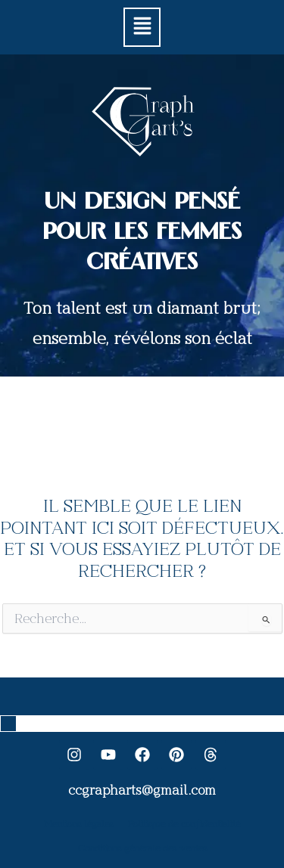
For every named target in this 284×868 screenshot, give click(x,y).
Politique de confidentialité (184, 824)
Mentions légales (78, 824)
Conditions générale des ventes (142, 848)
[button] (142, 27)
